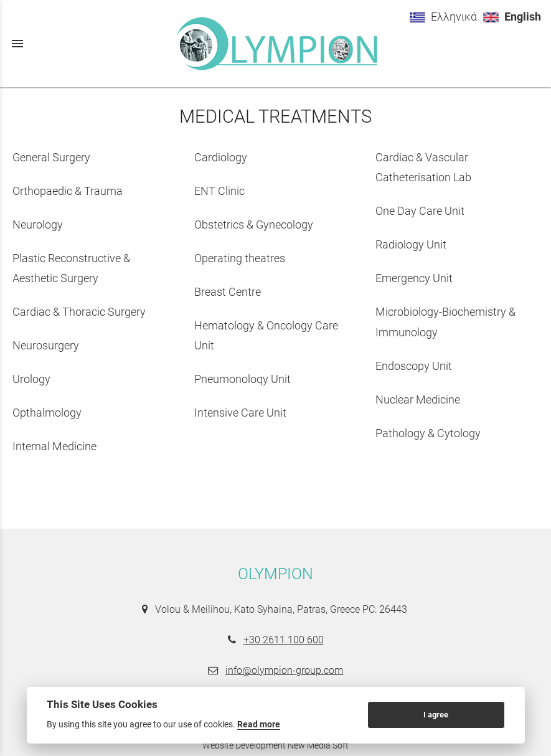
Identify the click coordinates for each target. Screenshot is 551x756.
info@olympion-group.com (284, 670)
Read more (259, 724)
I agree (436, 715)
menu (17, 44)
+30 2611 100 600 (284, 640)
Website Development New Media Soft (275, 745)
